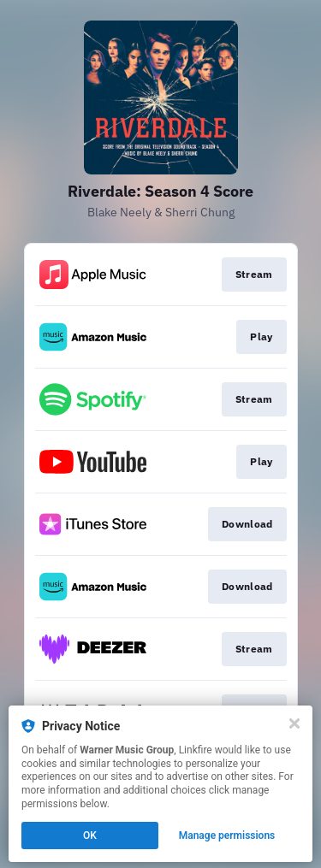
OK (90, 836)
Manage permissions (227, 836)
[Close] (294, 723)
